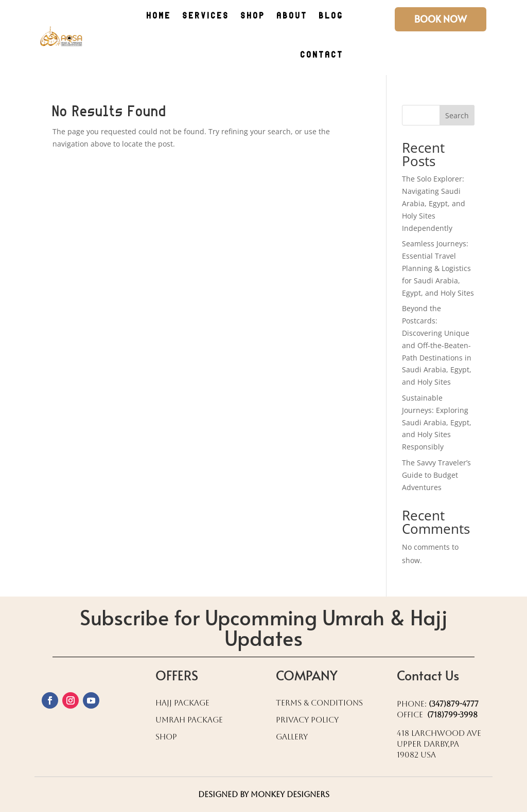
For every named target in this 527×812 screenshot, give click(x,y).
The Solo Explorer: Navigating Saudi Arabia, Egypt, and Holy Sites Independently (434, 203)
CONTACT (322, 55)
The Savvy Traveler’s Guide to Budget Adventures (436, 475)
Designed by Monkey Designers (264, 794)
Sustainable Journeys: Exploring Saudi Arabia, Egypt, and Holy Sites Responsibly (437, 422)
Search (457, 115)
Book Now (441, 19)
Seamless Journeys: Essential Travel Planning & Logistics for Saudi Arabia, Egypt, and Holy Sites (438, 268)
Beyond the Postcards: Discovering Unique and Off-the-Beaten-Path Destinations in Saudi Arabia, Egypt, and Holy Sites (437, 345)
